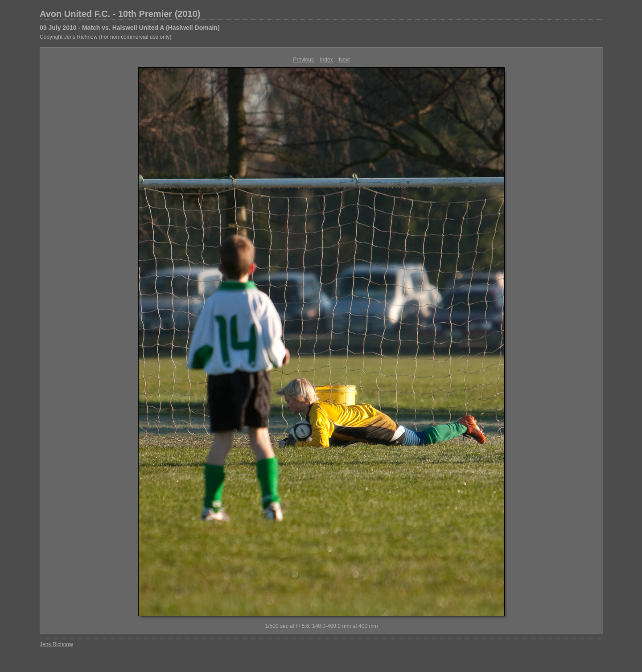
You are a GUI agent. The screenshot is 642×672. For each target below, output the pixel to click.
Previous (303, 60)
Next (344, 60)
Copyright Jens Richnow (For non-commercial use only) (105, 37)
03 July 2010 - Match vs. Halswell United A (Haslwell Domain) (130, 28)
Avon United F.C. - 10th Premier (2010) (120, 14)
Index (326, 60)
